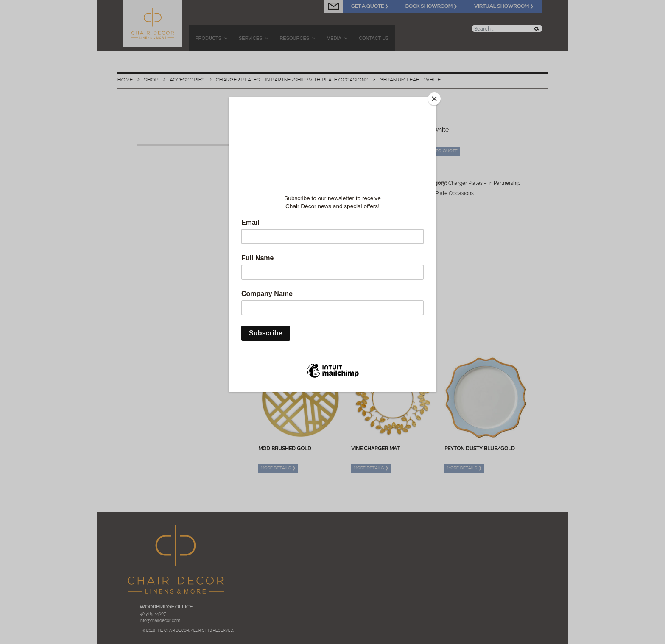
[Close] (434, 99)
